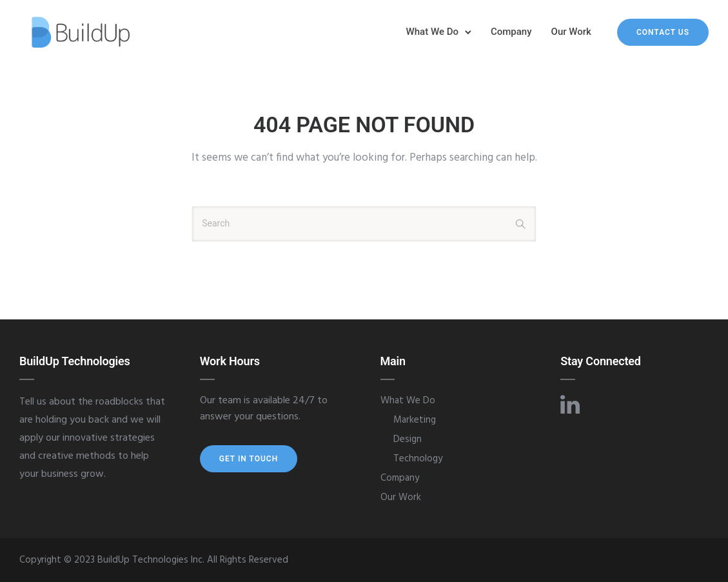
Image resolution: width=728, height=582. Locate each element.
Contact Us (663, 32)
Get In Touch (249, 459)
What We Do (432, 32)
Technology (418, 459)
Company (511, 32)
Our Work (571, 32)
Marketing (415, 420)
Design (408, 439)
